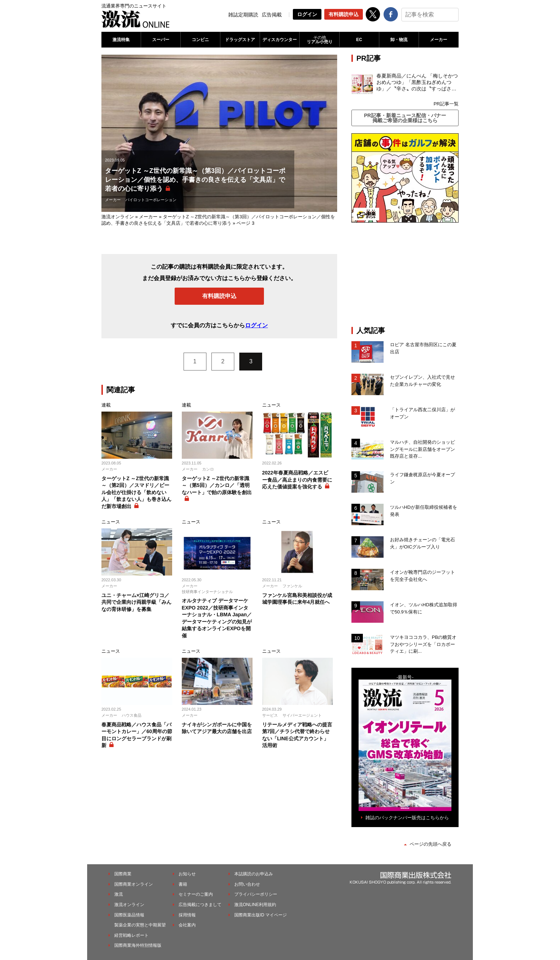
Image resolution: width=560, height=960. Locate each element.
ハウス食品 (132, 715)
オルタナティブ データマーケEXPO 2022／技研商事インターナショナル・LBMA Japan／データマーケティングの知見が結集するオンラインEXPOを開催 (217, 618)
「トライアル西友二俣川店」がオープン (422, 413)
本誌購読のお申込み (254, 874)
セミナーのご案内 (196, 894)
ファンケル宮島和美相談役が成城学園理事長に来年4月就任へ (297, 599)
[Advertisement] (405, 274)
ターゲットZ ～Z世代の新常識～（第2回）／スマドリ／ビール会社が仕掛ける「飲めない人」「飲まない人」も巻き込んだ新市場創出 (136, 492)
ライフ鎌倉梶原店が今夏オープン (422, 478)
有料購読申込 (344, 14)
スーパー (161, 40)
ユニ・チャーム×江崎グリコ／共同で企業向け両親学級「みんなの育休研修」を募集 (136, 602)
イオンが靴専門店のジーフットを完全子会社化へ (422, 576)
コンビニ (200, 40)
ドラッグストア (240, 40)
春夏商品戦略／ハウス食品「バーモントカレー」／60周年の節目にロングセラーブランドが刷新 (137, 735)
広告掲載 (272, 15)
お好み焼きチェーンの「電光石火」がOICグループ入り (422, 543)
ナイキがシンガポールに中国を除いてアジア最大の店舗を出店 (217, 728)
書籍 (183, 884)
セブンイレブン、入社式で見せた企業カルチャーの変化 (422, 381)
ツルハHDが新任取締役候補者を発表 (424, 511)
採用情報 (187, 915)
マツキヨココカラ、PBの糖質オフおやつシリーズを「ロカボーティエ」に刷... (423, 644)
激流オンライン (118, 217)
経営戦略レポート (131, 935)
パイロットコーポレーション (151, 200)
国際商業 (123, 874)
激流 (119, 894)
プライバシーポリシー (256, 894)
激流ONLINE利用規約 (255, 905)
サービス (270, 715)
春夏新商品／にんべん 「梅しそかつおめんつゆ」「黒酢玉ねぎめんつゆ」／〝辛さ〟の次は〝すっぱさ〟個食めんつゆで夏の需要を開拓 (417, 83)
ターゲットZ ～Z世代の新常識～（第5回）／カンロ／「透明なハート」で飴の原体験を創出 (217, 485)
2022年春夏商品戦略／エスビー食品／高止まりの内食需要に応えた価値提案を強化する (297, 480)
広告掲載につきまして (200, 905)
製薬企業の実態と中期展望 (140, 925)
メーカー (439, 40)
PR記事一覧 (446, 104)
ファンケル (292, 586)
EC (359, 40)
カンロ (208, 469)
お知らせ (187, 874)
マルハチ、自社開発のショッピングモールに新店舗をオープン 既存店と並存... (422, 449)
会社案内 (187, 925)
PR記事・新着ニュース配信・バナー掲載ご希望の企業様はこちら (405, 118)
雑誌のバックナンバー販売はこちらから (407, 818)
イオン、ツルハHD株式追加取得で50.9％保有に (424, 608)
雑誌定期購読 (243, 15)
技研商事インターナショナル (207, 592)
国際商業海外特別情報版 (138, 945)
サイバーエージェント (302, 715)
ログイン (307, 14)
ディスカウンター (280, 40)
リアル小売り (319, 40)
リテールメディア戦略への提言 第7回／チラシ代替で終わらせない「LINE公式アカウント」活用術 (297, 735)
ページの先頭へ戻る (431, 844)
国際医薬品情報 (129, 915)
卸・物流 (399, 40)
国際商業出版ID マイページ (261, 915)
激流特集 (121, 40)
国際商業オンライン (134, 884)
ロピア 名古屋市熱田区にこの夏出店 (423, 348)
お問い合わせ (247, 884)
